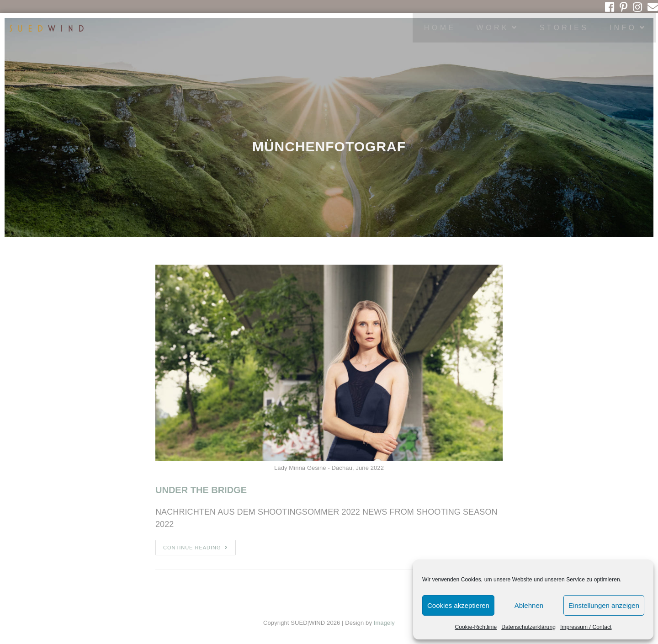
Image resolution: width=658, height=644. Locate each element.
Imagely (384, 623)
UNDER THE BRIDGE (201, 490)
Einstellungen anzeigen (604, 605)
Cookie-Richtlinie (476, 627)
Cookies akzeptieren (458, 605)
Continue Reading (196, 548)
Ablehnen (529, 605)
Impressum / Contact (586, 627)
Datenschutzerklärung (528, 627)
